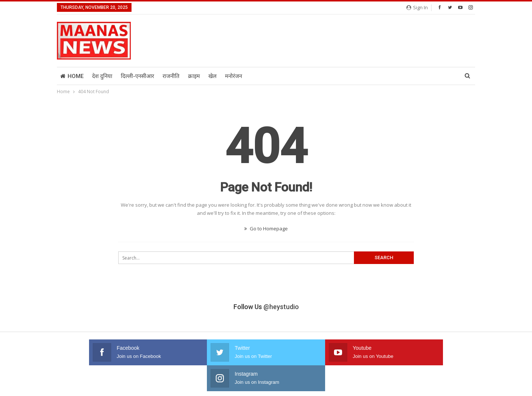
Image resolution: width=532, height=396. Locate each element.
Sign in (417, 7)
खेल (212, 76)
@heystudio (281, 307)
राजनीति (171, 76)
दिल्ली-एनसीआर (137, 76)
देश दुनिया (102, 76)
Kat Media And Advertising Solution (439, 384)
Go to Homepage (266, 229)
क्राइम (194, 76)
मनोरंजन (233, 76)
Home (72, 76)
